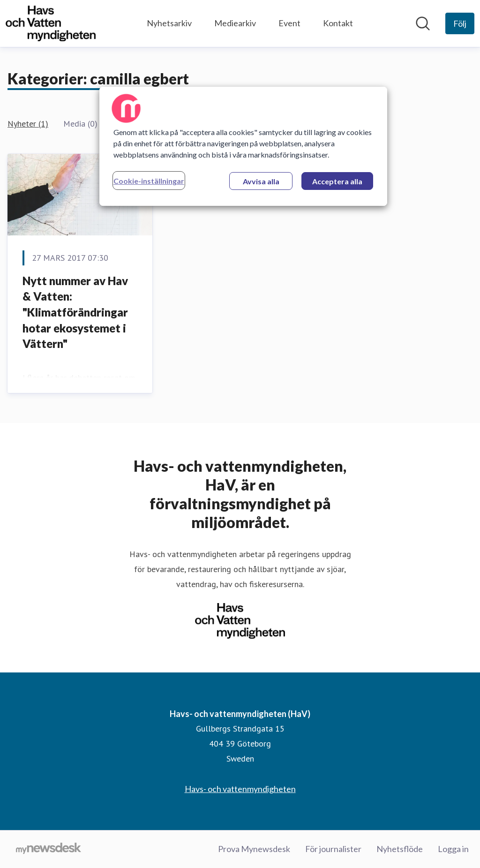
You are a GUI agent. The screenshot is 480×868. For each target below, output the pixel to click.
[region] (243, 146)
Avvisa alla (261, 181)
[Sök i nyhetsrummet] (423, 23)
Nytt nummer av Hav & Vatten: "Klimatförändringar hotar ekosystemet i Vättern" (75, 312)
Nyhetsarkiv (169, 23)
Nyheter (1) (28, 124)
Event (289, 23)
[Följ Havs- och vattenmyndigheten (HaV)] (460, 23)
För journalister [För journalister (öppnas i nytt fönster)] (333, 849)
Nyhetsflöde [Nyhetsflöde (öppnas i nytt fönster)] (400, 849)
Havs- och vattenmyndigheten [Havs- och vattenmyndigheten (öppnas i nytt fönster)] (240, 789)
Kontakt (338, 23)
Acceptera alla (337, 181)
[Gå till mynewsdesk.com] (49, 849)
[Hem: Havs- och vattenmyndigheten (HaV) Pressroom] (51, 23)
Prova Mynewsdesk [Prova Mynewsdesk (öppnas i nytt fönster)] (254, 849)
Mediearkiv (235, 23)
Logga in (453, 849)
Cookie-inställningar (149, 181)
